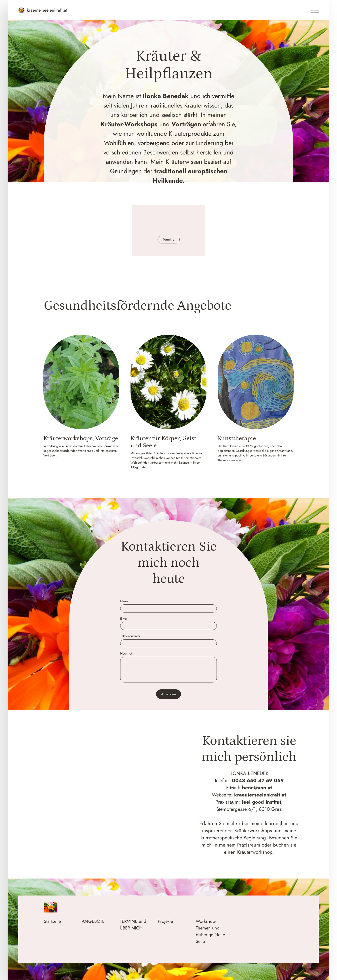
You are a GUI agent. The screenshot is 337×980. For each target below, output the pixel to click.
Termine (169, 239)
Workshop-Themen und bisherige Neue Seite (210, 931)
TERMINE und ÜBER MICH (133, 925)
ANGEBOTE (93, 921)
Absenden (168, 694)
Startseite (52, 921)
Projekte (165, 921)
